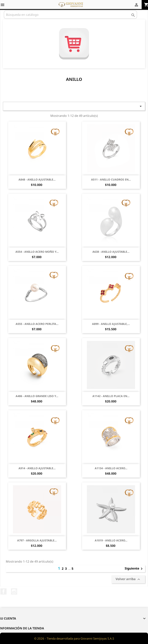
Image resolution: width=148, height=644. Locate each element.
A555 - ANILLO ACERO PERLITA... (37, 324)
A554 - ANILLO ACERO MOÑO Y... (37, 252)
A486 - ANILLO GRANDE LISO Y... (37, 396)
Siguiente (134, 569)
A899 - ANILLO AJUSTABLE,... (111, 324)
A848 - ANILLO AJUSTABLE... (37, 179)
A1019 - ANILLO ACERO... (111, 540)
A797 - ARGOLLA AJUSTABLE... (37, 540)
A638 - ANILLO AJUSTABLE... (111, 252)
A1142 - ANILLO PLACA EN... (111, 396)
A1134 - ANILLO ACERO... (111, 468)
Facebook (3, 591)
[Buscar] (70, 15)
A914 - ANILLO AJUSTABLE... (37, 468)
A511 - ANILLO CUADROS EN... (111, 179)
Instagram (14, 591)
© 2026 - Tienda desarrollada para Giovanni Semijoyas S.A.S (74, 638)
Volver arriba (128, 579)
